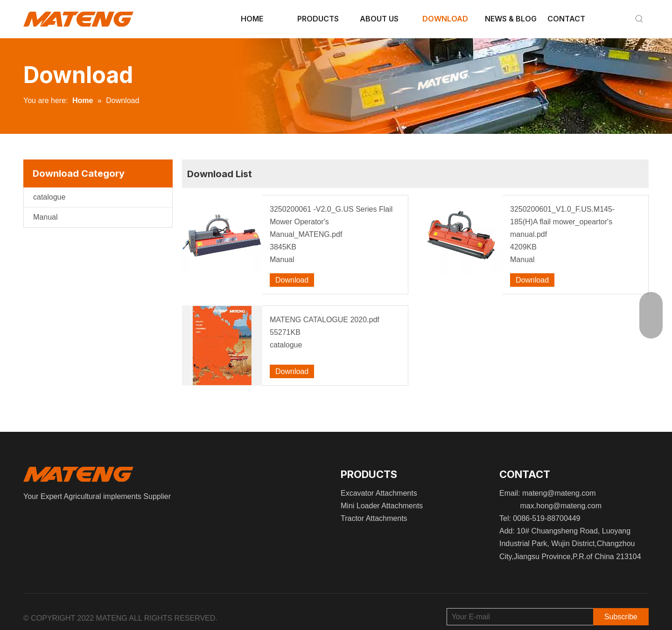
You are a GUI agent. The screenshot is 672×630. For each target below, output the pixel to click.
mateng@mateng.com (559, 493)
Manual (45, 217)
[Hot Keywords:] (639, 19)
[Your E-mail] (518, 617)
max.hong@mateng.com (561, 506)
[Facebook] (26, 518)
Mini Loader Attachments (382, 506)
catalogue (49, 197)
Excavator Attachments (379, 493)
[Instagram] (39, 518)
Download (292, 280)
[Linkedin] (32, 518)
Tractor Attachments (374, 518)
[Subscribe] (621, 617)
